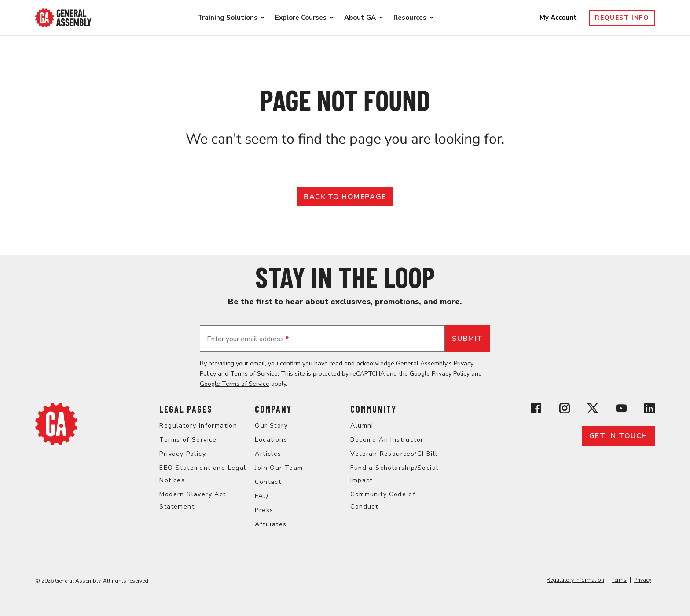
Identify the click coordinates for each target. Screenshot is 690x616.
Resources (410, 18)
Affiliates (271, 524)
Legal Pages (186, 409)
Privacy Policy (183, 454)
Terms (619, 580)
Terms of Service (254, 374)
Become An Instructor (387, 440)
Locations (271, 440)
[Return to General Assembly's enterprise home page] (63, 18)
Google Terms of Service (235, 384)
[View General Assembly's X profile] (593, 410)
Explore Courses (301, 18)
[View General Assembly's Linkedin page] (650, 410)
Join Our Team (279, 468)
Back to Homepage (345, 197)
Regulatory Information (198, 426)
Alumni (362, 426)
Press (264, 510)
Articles (268, 454)
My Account (559, 18)
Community (373, 409)
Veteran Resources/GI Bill (394, 454)
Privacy (643, 580)
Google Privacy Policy (440, 374)
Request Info (622, 18)
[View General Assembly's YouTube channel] (621, 410)
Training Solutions (228, 18)
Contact (268, 482)
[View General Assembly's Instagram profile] (565, 410)
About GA (360, 18)
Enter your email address (248, 339)
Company (273, 409)
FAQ (262, 496)
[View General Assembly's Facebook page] (536, 410)
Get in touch (618, 436)
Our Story (271, 426)
